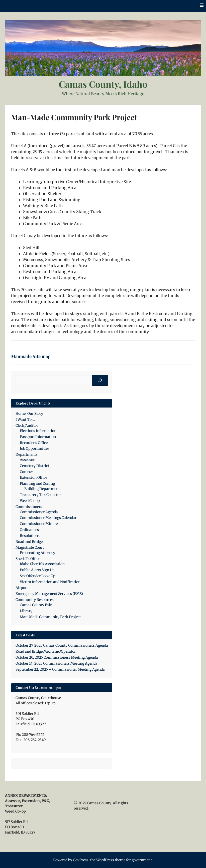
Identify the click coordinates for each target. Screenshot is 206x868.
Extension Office (33, 477)
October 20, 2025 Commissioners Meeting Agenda (57, 657)
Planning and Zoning (37, 483)
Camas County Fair (36, 605)
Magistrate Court (30, 547)
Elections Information (38, 431)
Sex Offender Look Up (38, 576)
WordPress (105, 860)
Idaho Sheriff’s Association (42, 564)
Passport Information (38, 437)
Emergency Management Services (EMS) (49, 594)
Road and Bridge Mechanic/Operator (46, 651)
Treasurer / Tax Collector (40, 495)
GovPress (81, 860)
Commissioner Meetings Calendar (48, 518)
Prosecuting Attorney (37, 553)
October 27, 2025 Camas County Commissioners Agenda (62, 645)
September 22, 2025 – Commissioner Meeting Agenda (60, 669)
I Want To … (25, 420)
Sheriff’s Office (28, 559)
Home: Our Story (29, 414)
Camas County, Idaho (103, 84)
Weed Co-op (30, 501)
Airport (22, 588)
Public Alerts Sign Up (37, 570)
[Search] (100, 381)
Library (26, 611)
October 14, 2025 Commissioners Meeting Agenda (57, 663)
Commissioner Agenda (39, 512)
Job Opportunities (35, 448)
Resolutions (30, 536)
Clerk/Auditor (27, 426)
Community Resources (35, 600)
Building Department (42, 489)
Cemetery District (34, 466)
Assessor (27, 460)
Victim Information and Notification (50, 582)
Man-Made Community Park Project (50, 617)
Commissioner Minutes (40, 524)
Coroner (26, 472)
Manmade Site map (31, 356)
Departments (27, 454)
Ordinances (29, 530)
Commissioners (29, 507)
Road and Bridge (29, 542)
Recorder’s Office (34, 443)
